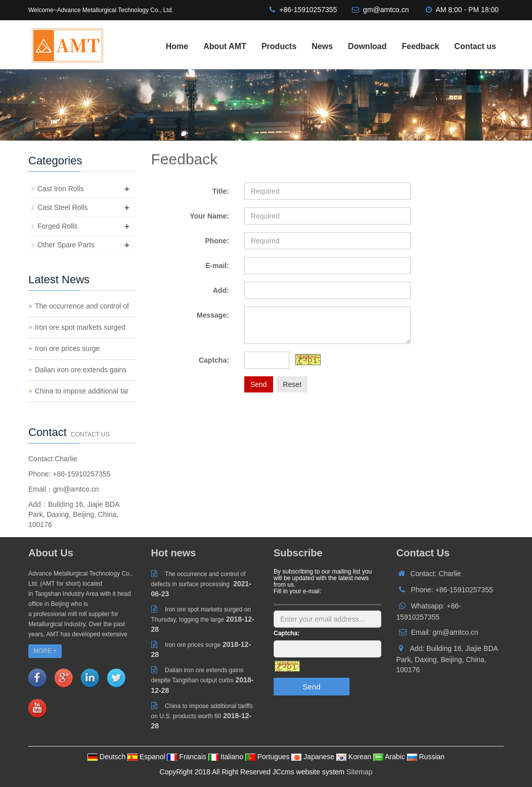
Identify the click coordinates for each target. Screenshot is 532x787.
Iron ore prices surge (67, 348)
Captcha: (214, 360)
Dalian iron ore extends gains (81, 370)
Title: (221, 191)
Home (177, 46)
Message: (213, 315)
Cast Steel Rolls (63, 207)
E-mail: (217, 266)
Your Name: (209, 216)
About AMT (225, 46)
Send (259, 384)
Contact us (475, 46)
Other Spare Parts (66, 245)
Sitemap (359, 772)
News (322, 46)
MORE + (45, 651)
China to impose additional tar (82, 391)
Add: (221, 290)
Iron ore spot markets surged (80, 327)
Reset (292, 384)
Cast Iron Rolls (61, 189)
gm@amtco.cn (386, 10)
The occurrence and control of (82, 306)
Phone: (217, 241)
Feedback (421, 46)
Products (279, 46)
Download (367, 46)
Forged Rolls (57, 226)
